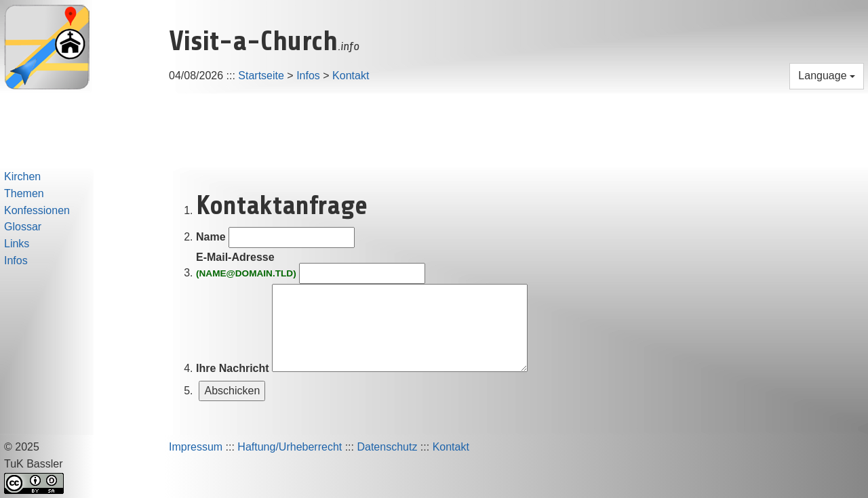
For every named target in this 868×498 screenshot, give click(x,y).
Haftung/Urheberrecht (290, 447)
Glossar (23, 227)
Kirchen (22, 177)
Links (17, 244)
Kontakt (351, 76)
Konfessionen (37, 210)
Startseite (261, 76)
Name (211, 237)
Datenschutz (387, 447)
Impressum (196, 447)
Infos (308, 76)
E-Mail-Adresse (246, 266)
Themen (24, 193)
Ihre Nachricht (233, 368)
